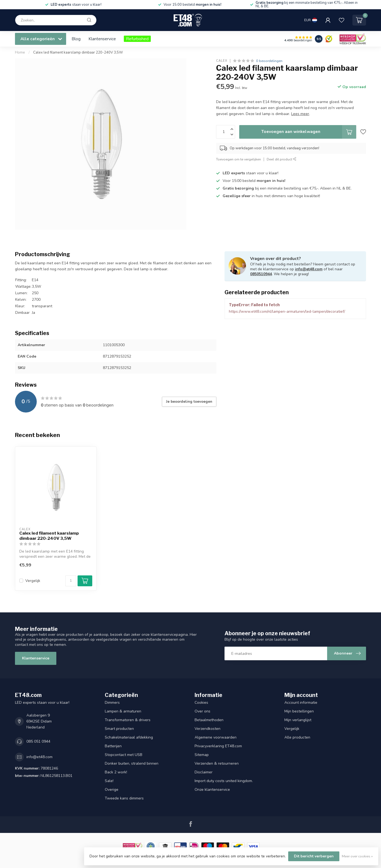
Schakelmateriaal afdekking (129, 737)
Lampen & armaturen (123, 711)
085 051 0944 (38, 741)
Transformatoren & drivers (128, 720)
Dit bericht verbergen (314, 856)
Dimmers (112, 703)
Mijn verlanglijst (298, 720)
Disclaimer (204, 772)
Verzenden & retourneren (217, 763)
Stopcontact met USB (124, 755)
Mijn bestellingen (299, 711)
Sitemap (202, 755)
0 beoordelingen (269, 61)
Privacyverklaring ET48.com (218, 746)
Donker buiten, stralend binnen (132, 763)
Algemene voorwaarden (216, 737)
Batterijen (113, 746)
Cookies (201, 703)
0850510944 (261, 274)
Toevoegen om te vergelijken (239, 159)
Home (20, 52)
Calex (222, 61)
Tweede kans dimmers (124, 798)
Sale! (109, 781)
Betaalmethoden (209, 720)
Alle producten (297, 737)
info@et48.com (309, 269)
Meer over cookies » (357, 856)
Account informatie (301, 703)
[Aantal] (71, 581)
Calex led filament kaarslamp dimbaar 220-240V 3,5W (78, 52)
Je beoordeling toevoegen (189, 402)
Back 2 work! (116, 772)
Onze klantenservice (212, 790)
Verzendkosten (208, 729)
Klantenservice (102, 39)
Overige (112, 790)
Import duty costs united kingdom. (224, 781)
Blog (76, 39)
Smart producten (119, 729)
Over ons (202, 711)
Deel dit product (282, 159)
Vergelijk (33, 581)
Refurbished (137, 39)
